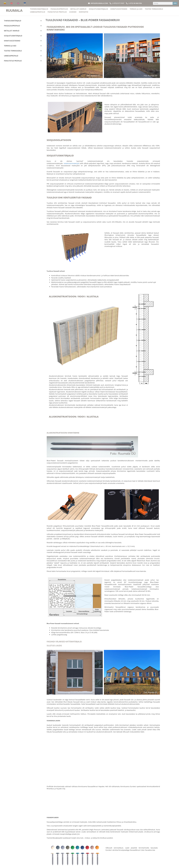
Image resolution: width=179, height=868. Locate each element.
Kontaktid (84, 13)
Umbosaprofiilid (38, 13)
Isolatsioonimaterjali (71, 165)
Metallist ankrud (78, 10)
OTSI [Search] (175, 3)
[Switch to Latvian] (12, 3)
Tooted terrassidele (154, 10)
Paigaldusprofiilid (59, 10)
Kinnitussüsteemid (119, 10)
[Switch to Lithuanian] (5, 3)
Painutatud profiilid (57, 13)
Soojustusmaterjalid (98, 10)
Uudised (73, 13)
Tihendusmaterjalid (39, 10)
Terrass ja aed (136, 10)
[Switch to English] (18, 3)
